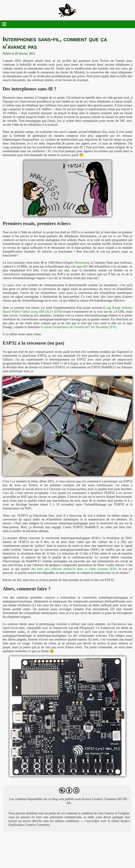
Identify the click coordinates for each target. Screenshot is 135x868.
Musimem (81, 263)
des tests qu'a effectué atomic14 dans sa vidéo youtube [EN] (74, 569)
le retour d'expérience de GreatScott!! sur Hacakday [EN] (78, 327)
